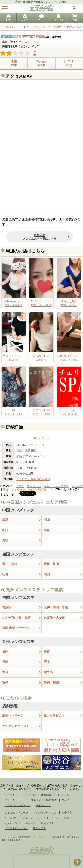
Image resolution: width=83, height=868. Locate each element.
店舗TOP (14, 63)
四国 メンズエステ (18, 554)
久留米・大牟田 (54, 618)
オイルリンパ (12, 823)
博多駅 (7, 607)
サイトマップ (43, 805)
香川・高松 (10, 564)
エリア (25, 18)
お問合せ (36, 800)
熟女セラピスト (54, 716)
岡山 (47, 520)
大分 (5, 672)
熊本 (47, 662)
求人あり (39, 37)
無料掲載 (51, 800)
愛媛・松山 (51, 564)
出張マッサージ (13, 716)
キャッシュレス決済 (56, 486)
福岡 (5, 651)
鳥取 (5, 540)
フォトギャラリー (15, 800)
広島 (5, 520)
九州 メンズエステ (18, 642)
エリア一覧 (29, 795)
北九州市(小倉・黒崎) (17, 618)
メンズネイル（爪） (16, 828)
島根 (47, 530)
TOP (8, 18)
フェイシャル (30, 818)
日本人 (20, 486)
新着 (75, 18)
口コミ (41, 18)
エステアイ (11, 795)
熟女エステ (39, 828)
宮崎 (5, 683)
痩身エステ (47, 823)
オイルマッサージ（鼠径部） (29, 489)
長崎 (5, 662)
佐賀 (47, 651)
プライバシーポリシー (17, 805)
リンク (66, 800)
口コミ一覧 (63, 795)
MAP (41, 63)
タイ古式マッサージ (16, 813)
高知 (47, 574)
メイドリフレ (51, 818)
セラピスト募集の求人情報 (33, 479)
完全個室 (77, 486)
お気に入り (58, 18)
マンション (34, 486)
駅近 (6, 489)
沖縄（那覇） (53, 683)
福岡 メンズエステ (18, 598)
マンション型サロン (45, 813)
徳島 (5, 574)
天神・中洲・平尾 (56, 607)
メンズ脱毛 (11, 818)
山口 (5, 530)
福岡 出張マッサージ (16, 628)
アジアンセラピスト (16, 726)
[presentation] (42, 862)
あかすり (30, 823)
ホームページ (42, 438)
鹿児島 (48, 672)
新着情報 (46, 795)
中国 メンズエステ (18, 510)
